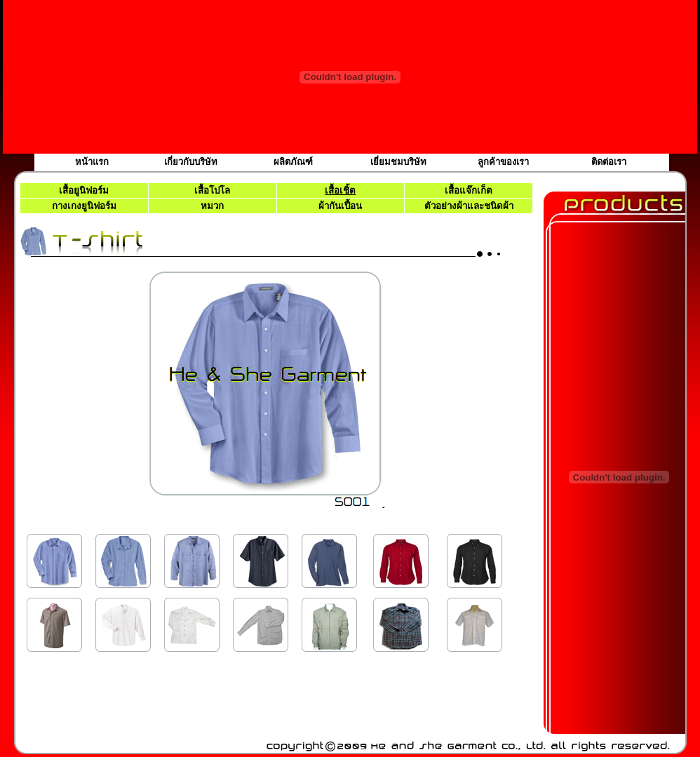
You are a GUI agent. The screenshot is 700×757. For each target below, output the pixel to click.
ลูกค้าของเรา (503, 162)
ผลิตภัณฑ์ (293, 162)
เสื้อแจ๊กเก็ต (469, 190)
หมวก (212, 206)
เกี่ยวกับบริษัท (191, 162)
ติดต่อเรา (609, 162)
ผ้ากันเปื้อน (340, 206)
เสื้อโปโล (212, 190)
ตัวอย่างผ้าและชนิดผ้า (469, 206)
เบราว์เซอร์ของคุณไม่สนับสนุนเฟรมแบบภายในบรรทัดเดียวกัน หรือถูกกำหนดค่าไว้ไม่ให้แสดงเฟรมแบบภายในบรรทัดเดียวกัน (276, 464)
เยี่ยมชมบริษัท (398, 162)
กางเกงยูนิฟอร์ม (84, 206)
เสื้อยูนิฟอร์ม (84, 190)
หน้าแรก (92, 162)
